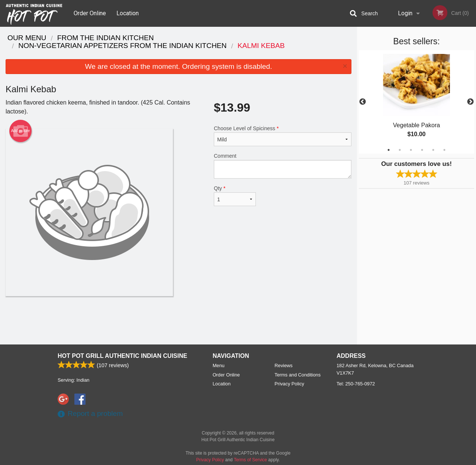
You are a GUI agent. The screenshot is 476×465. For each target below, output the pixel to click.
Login (405, 13)
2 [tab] (400, 150)
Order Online (90, 13)
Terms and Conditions (297, 375)
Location (128, 13)
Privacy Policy (289, 384)
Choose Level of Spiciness (283, 136)
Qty (235, 196)
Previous (363, 102)
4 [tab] (422, 150)
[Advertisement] (178, 320)
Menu (219, 365)
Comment (283, 166)
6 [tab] (444, 150)
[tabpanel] (416, 102)
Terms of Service (250, 460)
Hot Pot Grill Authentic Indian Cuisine (122, 356)
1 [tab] (389, 150)
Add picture (21, 131)
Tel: (356, 384)
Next (470, 102)
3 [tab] (411, 150)
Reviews (283, 365)
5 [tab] (433, 150)
